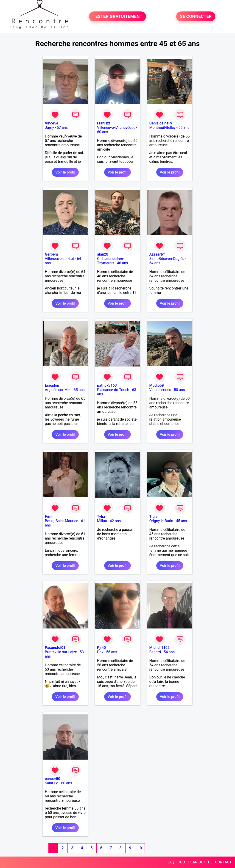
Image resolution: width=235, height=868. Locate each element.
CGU (181, 862)
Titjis (153, 517)
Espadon (52, 385)
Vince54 (52, 123)
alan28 (103, 254)
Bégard (155, 652)
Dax (100, 652)
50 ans (179, 390)
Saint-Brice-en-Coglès (167, 259)
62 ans (115, 521)
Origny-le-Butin (161, 521)
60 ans (103, 132)
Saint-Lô (52, 783)
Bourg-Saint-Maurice (62, 521)
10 (140, 848)
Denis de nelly (161, 123)
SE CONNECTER (196, 16)
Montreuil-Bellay (162, 128)
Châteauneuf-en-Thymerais (111, 261)
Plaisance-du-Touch (113, 390)
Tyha (101, 517)
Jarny (49, 128)
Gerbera (52, 254)
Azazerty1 (158, 254)
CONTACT (223, 862)
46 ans (123, 263)
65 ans (79, 390)
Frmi (49, 517)
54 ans (169, 652)
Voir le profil (65, 172)
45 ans (182, 521)
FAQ (171, 862)
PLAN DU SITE (200, 862)
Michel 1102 (159, 648)
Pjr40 (101, 648)
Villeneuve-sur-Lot (60, 259)
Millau (102, 521)
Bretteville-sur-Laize (61, 652)
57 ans (62, 128)
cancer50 (53, 779)
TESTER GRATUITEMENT (118, 16)
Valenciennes (160, 390)
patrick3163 (107, 385)
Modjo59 (157, 385)
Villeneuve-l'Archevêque (116, 128)
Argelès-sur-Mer (58, 390)
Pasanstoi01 (55, 648)
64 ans (155, 263)
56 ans (184, 128)
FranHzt (104, 123)
